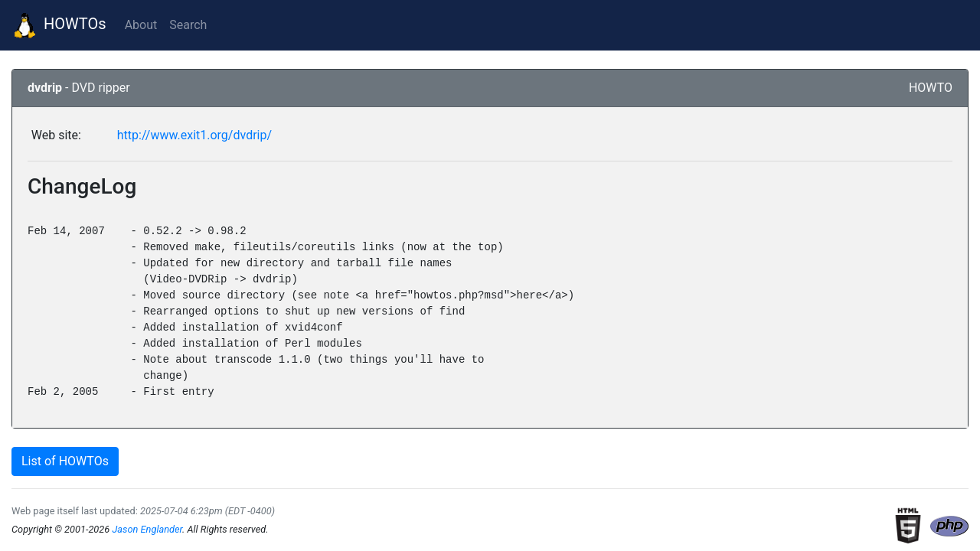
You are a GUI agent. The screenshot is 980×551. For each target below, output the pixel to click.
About (141, 25)
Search (188, 25)
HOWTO (931, 88)
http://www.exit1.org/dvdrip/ (194, 135)
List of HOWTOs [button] (65, 461)
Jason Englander (147, 529)
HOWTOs (59, 25)
